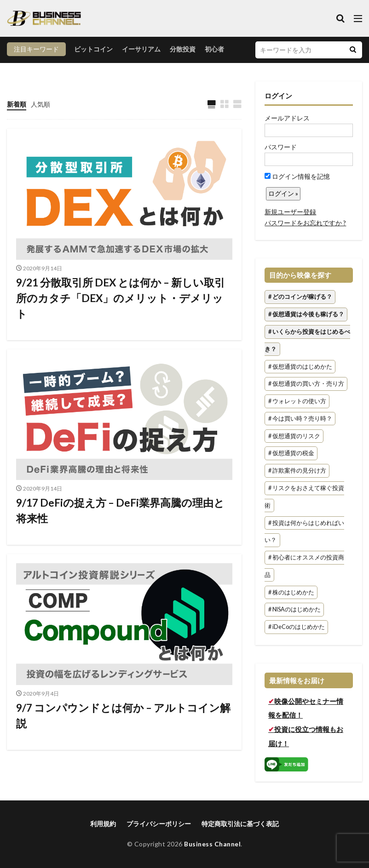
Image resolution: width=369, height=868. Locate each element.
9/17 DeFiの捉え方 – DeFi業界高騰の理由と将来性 (119, 515)
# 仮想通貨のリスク (294, 436)
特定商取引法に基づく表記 (240, 824)
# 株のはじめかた (291, 592)
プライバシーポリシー (159, 824)
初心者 (214, 49)
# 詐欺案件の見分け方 (297, 471)
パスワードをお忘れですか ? (305, 223)
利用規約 (103, 824)
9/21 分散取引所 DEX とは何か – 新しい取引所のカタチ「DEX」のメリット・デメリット (124, 300)
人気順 (40, 104)
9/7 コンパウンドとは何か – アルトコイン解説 (123, 722)
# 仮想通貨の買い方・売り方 (306, 384)
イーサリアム (141, 49)
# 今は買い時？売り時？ (300, 419)
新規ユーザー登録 (290, 212)
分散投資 (183, 49)
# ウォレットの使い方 (297, 401)
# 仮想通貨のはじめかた (300, 367)
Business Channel (212, 844)
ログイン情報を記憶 (297, 176)
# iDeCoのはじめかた (297, 627)
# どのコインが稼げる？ (300, 297)
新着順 (17, 104)
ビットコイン (93, 49)
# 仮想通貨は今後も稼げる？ (306, 314)
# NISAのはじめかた (294, 610)
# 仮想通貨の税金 (291, 454)
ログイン (278, 96)
